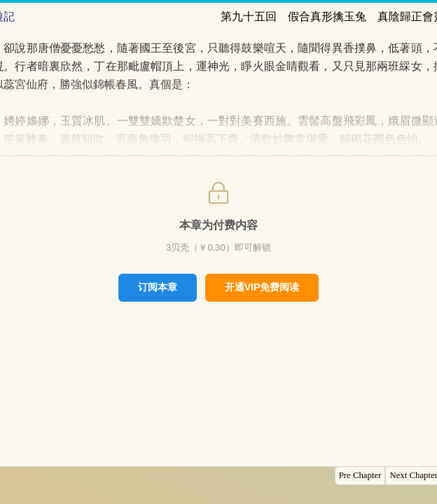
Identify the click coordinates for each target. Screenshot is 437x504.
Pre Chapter (360, 475)
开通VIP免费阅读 (262, 287)
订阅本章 (158, 287)
